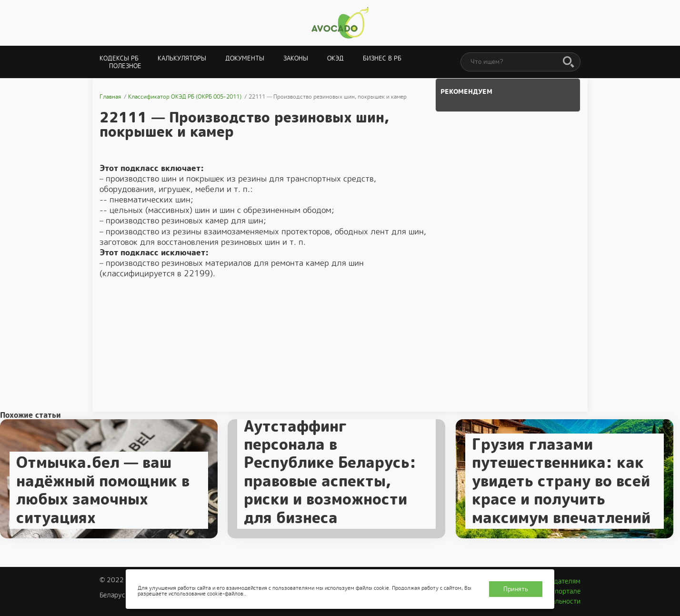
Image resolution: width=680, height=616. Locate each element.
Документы (245, 58)
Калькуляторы (182, 58)
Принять (516, 589)
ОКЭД (335, 58)
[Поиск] (569, 62)
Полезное (125, 66)
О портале (564, 591)
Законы (296, 58)
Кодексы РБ (119, 58)
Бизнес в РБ (382, 58)
